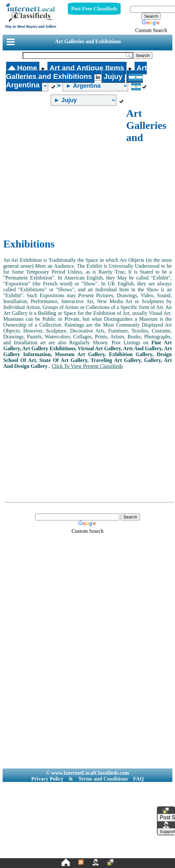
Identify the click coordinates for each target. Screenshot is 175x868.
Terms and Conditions (103, 779)
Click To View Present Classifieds (87, 366)
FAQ (138, 779)
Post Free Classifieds (94, 9)
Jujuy (113, 76)
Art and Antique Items (87, 68)
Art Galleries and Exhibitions (88, 41)
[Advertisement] (61, 172)
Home (23, 68)
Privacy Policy (47, 779)
